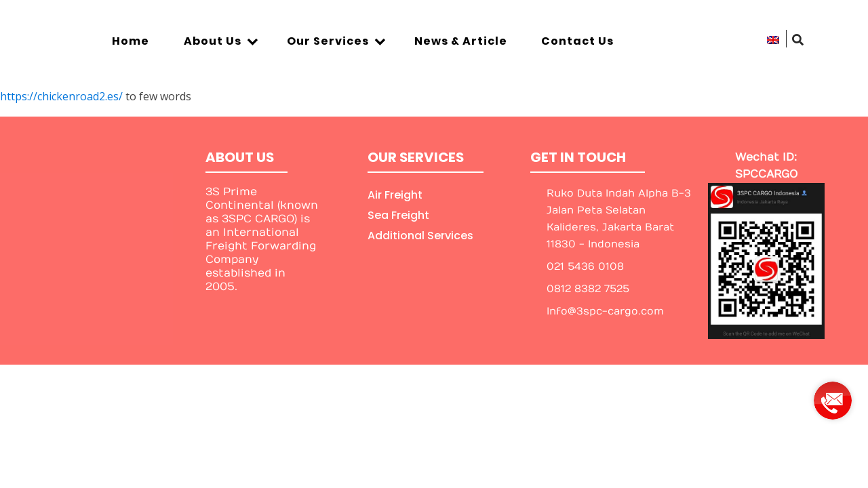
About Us (221, 41)
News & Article (461, 41)
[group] (833, 395)
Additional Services (420, 236)
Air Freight (395, 195)
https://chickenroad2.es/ (61, 96)
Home (131, 41)
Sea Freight (398, 215)
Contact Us (577, 41)
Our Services (336, 41)
